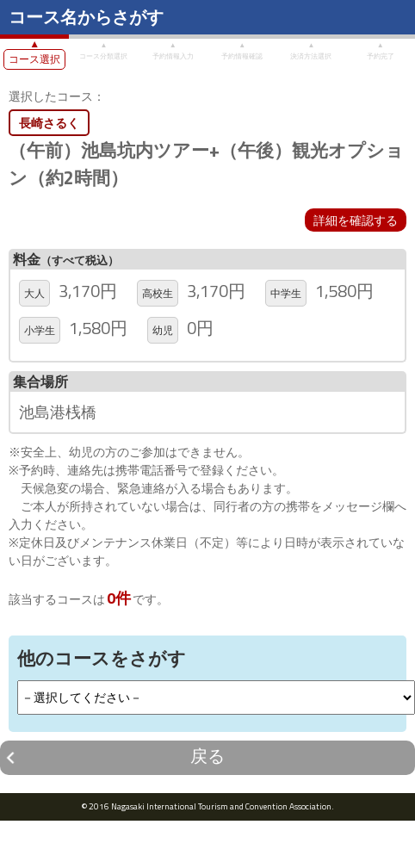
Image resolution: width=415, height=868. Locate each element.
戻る (207, 756)
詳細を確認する (356, 220)
